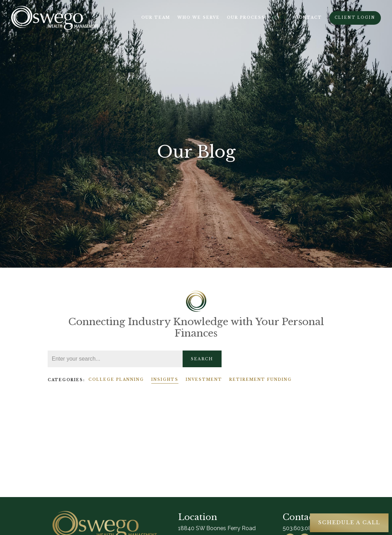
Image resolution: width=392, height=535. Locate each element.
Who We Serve (199, 18)
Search (202, 359)
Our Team (156, 18)
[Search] (115, 359)
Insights (165, 380)
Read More (62, 448)
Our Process (246, 18)
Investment (204, 380)
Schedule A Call (349, 522)
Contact (309, 18)
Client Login (355, 18)
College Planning (116, 380)
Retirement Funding (261, 380)
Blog (280, 18)
